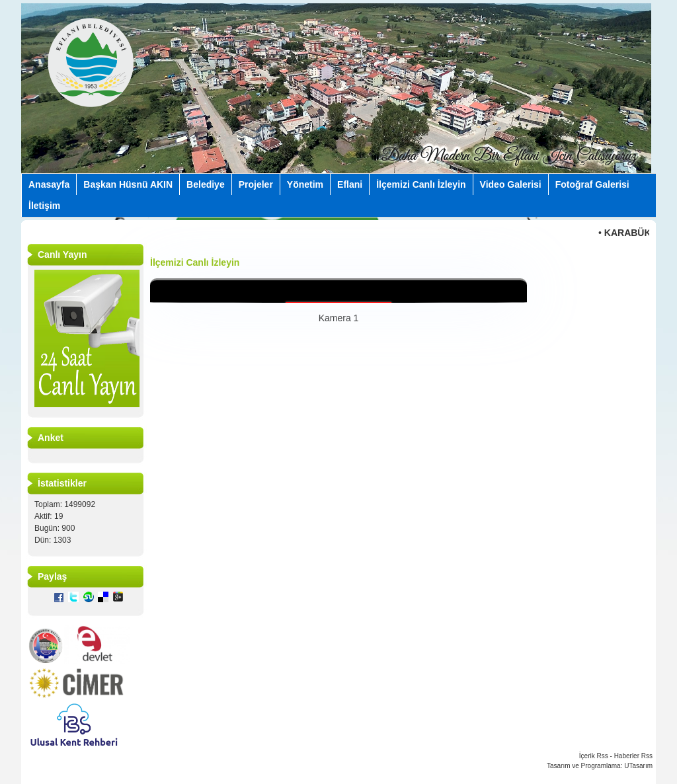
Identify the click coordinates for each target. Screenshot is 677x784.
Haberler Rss (633, 756)
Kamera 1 (339, 318)
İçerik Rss (594, 756)
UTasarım (638, 766)
